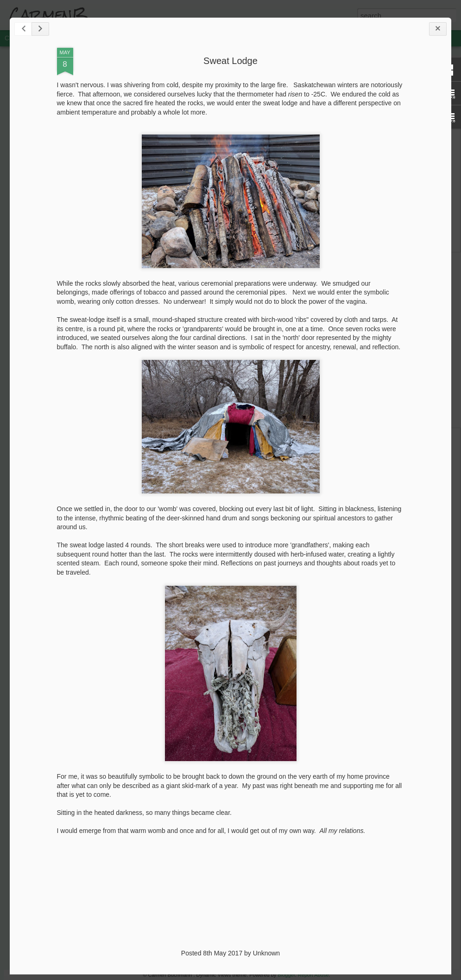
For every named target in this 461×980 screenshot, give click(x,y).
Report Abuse (313, 975)
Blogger (286, 975)
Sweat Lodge (230, 61)
